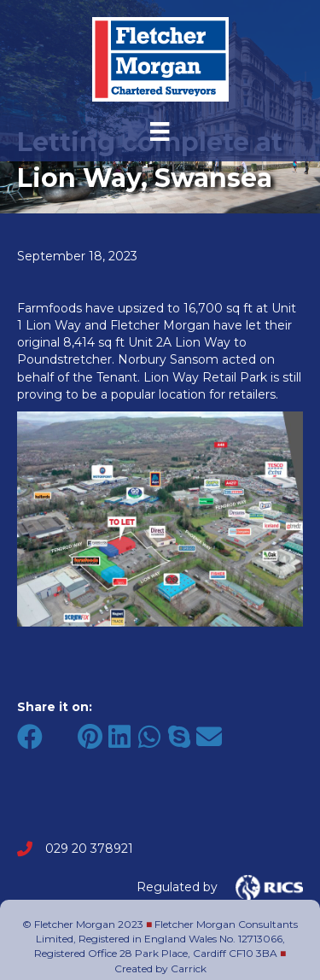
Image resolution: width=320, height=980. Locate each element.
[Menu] (160, 131)
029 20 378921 (89, 849)
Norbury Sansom (168, 359)
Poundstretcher (64, 359)
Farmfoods (49, 308)
